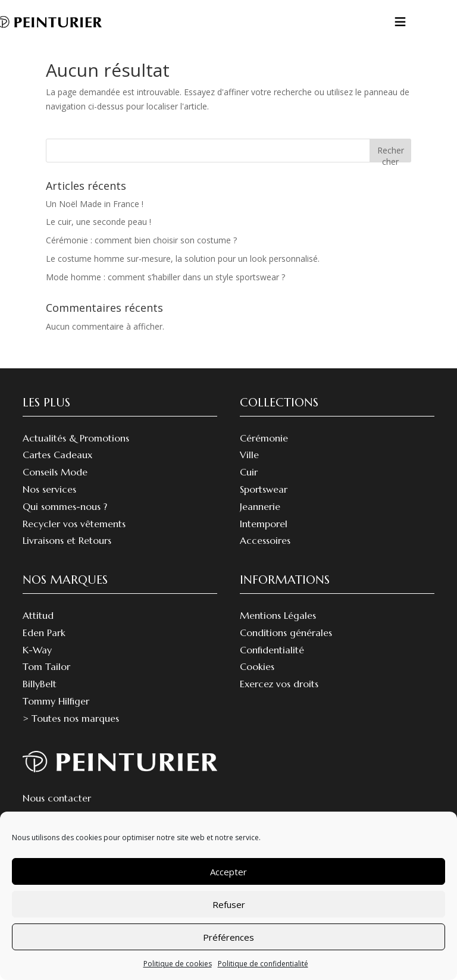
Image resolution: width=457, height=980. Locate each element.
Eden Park (44, 647)
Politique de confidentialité (263, 964)
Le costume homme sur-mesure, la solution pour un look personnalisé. (183, 273)
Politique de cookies (178, 964)
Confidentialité (272, 664)
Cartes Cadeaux (57, 469)
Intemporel (264, 538)
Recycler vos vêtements (74, 538)
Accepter (228, 872)
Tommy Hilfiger (56, 715)
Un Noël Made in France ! (95, 218)
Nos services (49, 503)
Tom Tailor (46, 681)
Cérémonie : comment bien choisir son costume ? (141, 254)
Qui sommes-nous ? (65, 521)
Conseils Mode (55, 486)
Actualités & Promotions (76, 452)
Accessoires (265, 555)
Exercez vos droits (279, 698)
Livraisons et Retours (67, 555)
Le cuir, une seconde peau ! (98, 236)
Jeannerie (260, 521)
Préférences (228, 937)
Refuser (229, 904)
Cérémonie (264, 452)
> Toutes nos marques (71, 732)
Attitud (38, 630)
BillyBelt (40, 698)
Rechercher (391, 167)
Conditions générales (286, 647)
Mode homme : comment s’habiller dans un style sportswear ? (165, 291)
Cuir (249, 486)
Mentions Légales (278, 630)
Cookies (257, 681)
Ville (249, 469)
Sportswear (264, 503)
